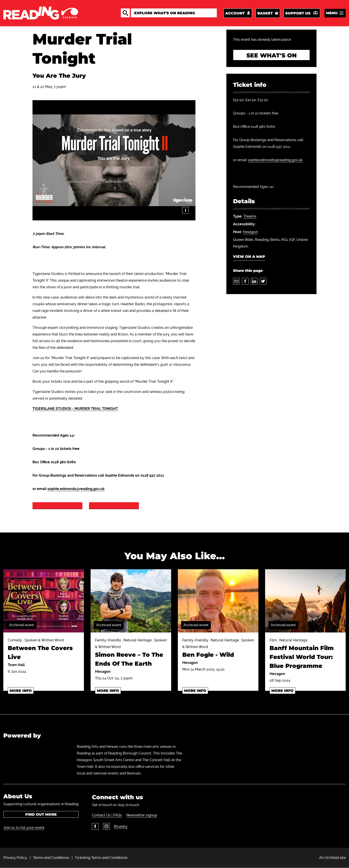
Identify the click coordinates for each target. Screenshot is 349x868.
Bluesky (121, 827)
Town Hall (16, 665)
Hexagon (250, 232)
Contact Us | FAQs (107, 815)
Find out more (41, 814)
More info (21, 691)
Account (235, 13)
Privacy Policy (15, 858)
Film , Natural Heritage (305, 654)
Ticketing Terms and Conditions (101, 858)
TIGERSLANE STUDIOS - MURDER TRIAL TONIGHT (75, 409)
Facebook (95, 827)
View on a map (249, 257)
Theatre (250, 217)
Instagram (106, 827)
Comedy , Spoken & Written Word (44, 650)
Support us (298, 13)
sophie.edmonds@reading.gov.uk (76, 489)
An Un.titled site (332, 858)
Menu (332, 13)
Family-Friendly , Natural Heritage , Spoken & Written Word (131, 653)
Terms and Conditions (51, 858)
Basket (265, 13)
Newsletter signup (142, 815)
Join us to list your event (24, 828)
